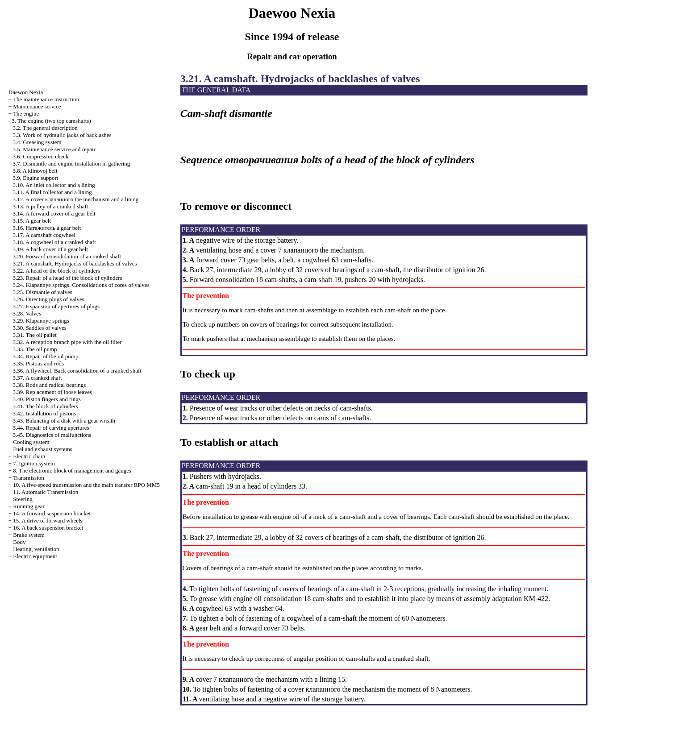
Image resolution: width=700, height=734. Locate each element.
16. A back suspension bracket (48, 528)
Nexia (26, 92)
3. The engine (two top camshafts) (51, 121)
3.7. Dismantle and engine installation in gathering (72, 164)
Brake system (29, 535)
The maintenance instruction (46, 99)
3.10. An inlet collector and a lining (54, 185)
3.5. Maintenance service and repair (54, 149)
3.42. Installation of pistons (45, 413)
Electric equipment (35, 556)
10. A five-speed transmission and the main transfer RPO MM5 (86, 485)
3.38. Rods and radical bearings (50, 385)
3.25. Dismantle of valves (43, 292)
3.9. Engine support (36, 178)
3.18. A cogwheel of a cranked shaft (54, 242)
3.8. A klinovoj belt (35, 171)
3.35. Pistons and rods (38, 363)
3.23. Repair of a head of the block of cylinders (68, 278)
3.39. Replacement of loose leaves (53, 392)
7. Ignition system (34, 463)
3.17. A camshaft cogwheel (44, 235)
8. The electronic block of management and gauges (72, 471)
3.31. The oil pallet (35, 335)
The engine (26, 114)
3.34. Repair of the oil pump (46, 356)
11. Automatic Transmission (46, 492)
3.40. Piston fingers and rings (47, 399)
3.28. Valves (27, 313)
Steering (23, 499)
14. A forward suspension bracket (52, 513)
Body (19, 542)
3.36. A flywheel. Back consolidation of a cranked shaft (77, 371)
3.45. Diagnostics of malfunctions (52, 435)
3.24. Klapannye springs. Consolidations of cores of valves (81, 285)
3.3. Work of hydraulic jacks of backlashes (62, 135)
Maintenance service (37, 106)
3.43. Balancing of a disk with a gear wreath (64, 421)
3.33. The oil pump (35, 349)
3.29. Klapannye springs (41, 321)
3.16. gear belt (47, 228)
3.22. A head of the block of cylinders (56, 271)
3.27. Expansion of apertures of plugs (56, 306)
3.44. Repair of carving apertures (51, 428)
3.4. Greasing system (37, 142)
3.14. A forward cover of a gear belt (54, 214)
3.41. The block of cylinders (46, 406)
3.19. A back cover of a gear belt (51, 249)
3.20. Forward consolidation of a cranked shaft (67, 256)
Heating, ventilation (36, 549)
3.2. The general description (45, 128)
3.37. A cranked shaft (37, 378)
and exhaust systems (43, 449)
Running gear (29, 506)
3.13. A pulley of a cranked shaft (51, 206)
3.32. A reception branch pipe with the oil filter (67, 342)
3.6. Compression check (41, 156)
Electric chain (29, 456)
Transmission (29, 478)
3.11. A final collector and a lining (52, 192)
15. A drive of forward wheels (48, 520)
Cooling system (31, 442)
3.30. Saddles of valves (40, 328)
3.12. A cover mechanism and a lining (76, 199)
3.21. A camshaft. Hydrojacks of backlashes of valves (75, 263)
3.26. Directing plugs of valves (49, 299)
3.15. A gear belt (32, 221)
